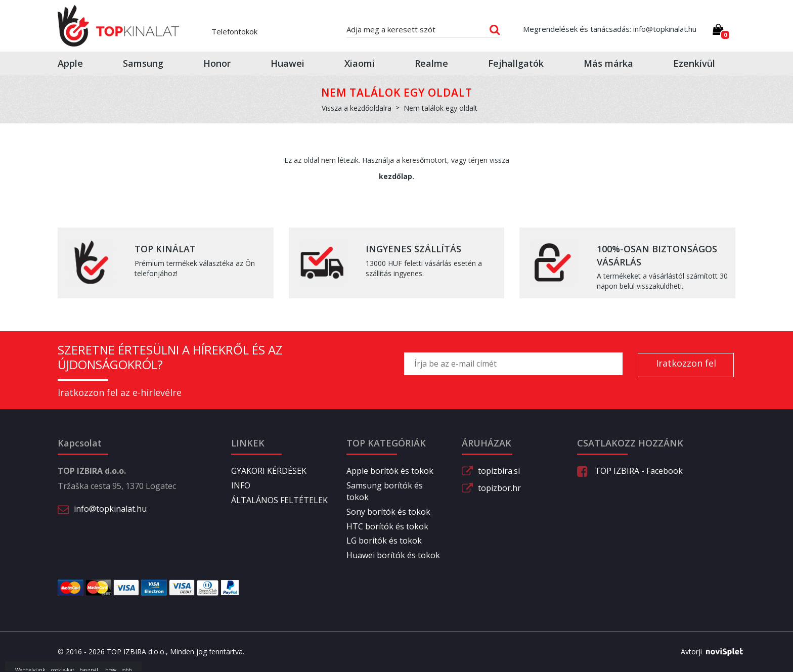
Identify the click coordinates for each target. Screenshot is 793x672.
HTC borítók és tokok (387, 526)
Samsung (143, 63)
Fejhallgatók (516, 63)
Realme (431, 63)
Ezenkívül (694, 63)
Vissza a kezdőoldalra (357, 108)
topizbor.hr (499, 488)
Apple (70, 63)
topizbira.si (499, 471)
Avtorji (708, 652)
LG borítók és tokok (384, 541)
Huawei (288, 63)
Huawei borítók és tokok (393, 555)
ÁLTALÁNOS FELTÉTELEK (279, 500)
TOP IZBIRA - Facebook (630, 471)
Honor (217, 63)
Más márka (608, 63)
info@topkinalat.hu (110, 509)
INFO (241, 485)
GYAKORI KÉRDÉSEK (269, 471)
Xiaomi (360, 63)
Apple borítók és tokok (390, 471)
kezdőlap (395, 176)
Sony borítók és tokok (388, 512)
